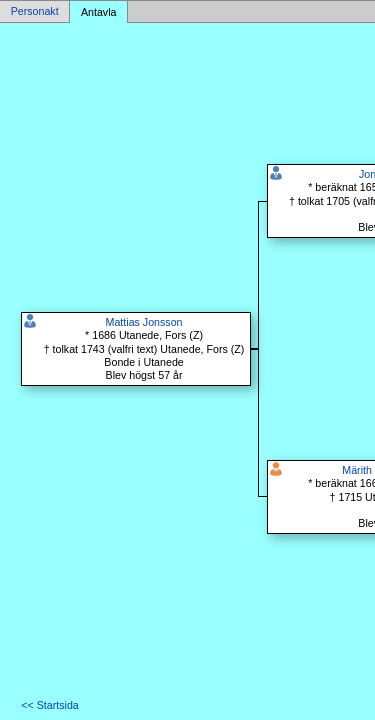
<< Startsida (49, 705)
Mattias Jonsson (144, 322)
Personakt (35, 12)
